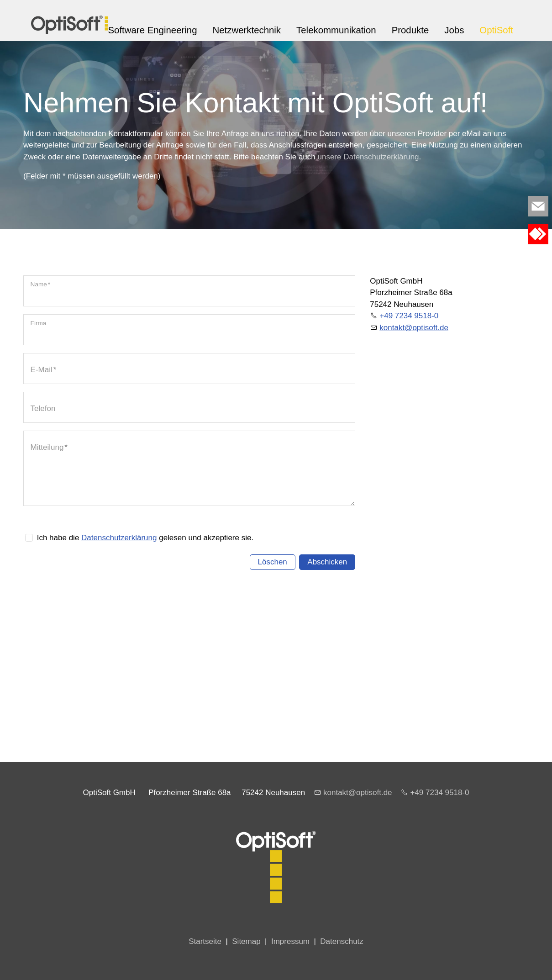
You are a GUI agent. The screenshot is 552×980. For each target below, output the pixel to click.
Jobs (454, 30)
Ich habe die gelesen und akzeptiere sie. (145, 538)
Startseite (205, 941)
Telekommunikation (336, 30)
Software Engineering (153, 30)
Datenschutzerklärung (119, 538)
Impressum (290, 941)
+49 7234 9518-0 (409, 316)
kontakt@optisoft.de (358, 793)
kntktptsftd (414, 328)
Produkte (410, 30)
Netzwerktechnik (247, 30)
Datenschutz (342, 941)
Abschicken (327, 562)
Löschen (273, 562)
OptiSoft (496, 30)
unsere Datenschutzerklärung (368, 157)
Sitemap (246, 941)
